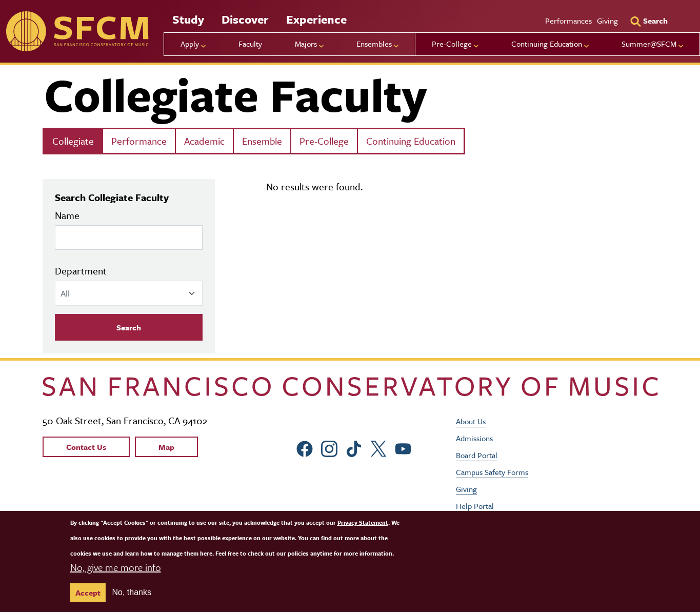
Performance (139, 141)
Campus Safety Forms (492, 472)
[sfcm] (77, 31)
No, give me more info (116, 567)
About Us (471, 421)
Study (188, 19)
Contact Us (86, 447)
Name (67, 215)
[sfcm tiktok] (354, 447)
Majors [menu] (306, 44)
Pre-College (324, 141)
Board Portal (477, 455)
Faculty (250, 44)
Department (81, 271)
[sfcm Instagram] (329, 447)
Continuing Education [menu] (547, 44)
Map (166, 447)
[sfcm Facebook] (305, 447)
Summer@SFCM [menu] (649, 44)
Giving (607, 21)
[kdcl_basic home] (350, 387)
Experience (316, 19)
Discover (245, 19)
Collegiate (73, 141)
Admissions (474, 438)
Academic (204, 141)
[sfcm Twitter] (378, 447)
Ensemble (262, 141)
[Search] (649, 21)
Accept (88, 593)
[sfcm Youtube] (403, 447)
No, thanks (132, 592)
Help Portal (475, 506)
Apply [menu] (190, 44)
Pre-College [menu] (452, 44)
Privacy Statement (363, 522)
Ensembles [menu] (374, 44)
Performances (568, 21)
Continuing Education (411, 141)
